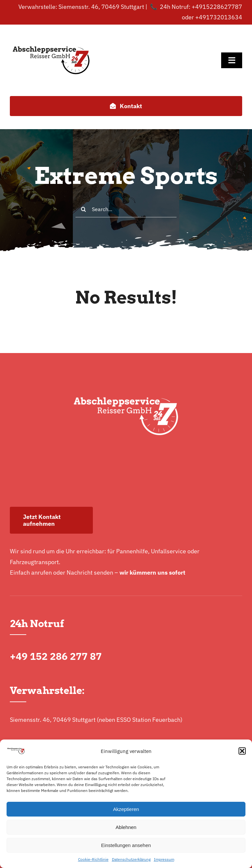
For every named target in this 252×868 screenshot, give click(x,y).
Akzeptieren (126, 809)
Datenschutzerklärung (131, 859)
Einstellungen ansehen (126, 845)
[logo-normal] (51, 34)
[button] (242, 751)
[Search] (84, 209)
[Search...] (126, 209)
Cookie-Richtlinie (93, 859)
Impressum (164, 859)
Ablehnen (126, 827)
